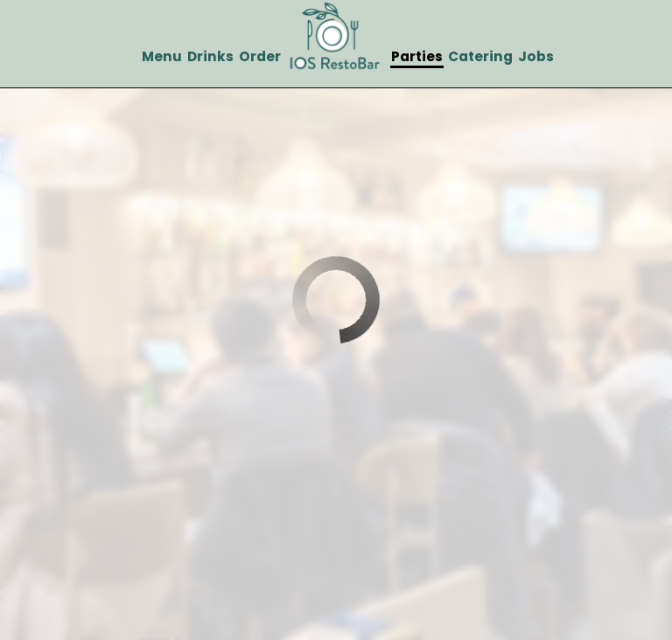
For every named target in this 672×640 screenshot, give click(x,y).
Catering (480, 57)
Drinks (210, 57)
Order (260, 57)
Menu (162, 57)
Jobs (536, 57)
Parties (417, 57)
